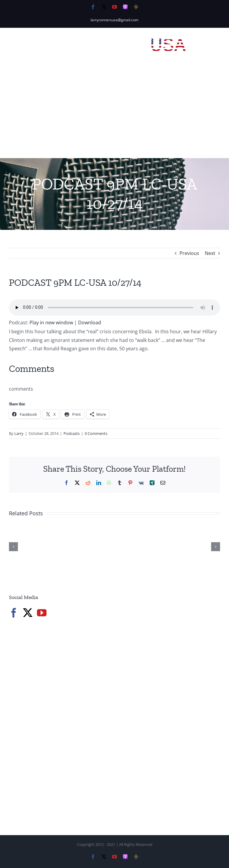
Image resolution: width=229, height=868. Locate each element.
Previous (189, 253)
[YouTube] (42, 613)
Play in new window (51, 323)
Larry (19, 433)
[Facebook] (14, 613)
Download (90, 323)
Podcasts (72, 433)
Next (210, 253)
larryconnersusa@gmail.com (114, 20)
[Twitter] (28, 613)
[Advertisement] (114, 113)
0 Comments (96, 433)
